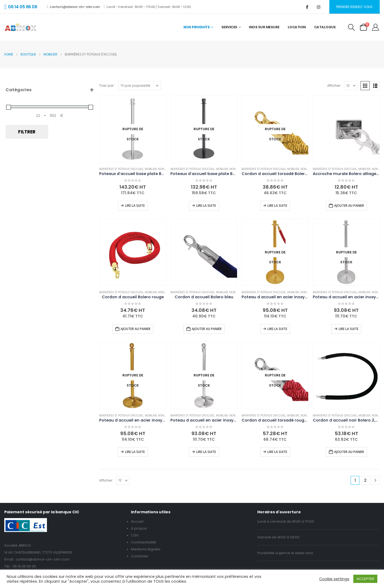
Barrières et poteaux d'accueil (121, 169)
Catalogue (325, 27)
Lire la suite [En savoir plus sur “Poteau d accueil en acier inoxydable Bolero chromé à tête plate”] (349, 329)
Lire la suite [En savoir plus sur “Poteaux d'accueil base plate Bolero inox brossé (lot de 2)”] (135, 206)
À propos (139, 528)
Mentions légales (146, 549)
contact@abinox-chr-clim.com (73, 7)
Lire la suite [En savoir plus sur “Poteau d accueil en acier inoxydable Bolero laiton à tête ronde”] (135, 452)
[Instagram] (319, 7)
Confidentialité (144, 542)
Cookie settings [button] (334, 579)
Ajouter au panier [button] (349, 206)
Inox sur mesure (264, 27)
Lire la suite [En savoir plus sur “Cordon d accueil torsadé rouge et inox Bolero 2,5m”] (277, 452)
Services (229, 27)
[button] (351, 27)
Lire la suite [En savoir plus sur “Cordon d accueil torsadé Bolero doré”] (277, 206)
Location (297, 27)
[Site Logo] (21, 27)
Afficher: (334, 86)
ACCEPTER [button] (365, 579)
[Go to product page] (133, 129)
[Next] (375, 480)
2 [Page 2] (365, 480)
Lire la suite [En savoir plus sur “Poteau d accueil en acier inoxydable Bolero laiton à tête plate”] (277, 329)
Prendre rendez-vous (354, 7)
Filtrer (27, 132)
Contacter (140, 556)
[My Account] (376, 27)
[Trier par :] (139, 86)
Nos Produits (197, 27)
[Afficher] (351, 86)
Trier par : (107, 86)
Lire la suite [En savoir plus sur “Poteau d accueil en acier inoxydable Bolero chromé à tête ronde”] (206, 452)
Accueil (137, 521)
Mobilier (151, 169)
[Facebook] (307, 7)
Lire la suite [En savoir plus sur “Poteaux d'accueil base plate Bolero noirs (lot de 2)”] (206, 206)
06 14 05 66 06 (24, 566)
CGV (135, 535)
